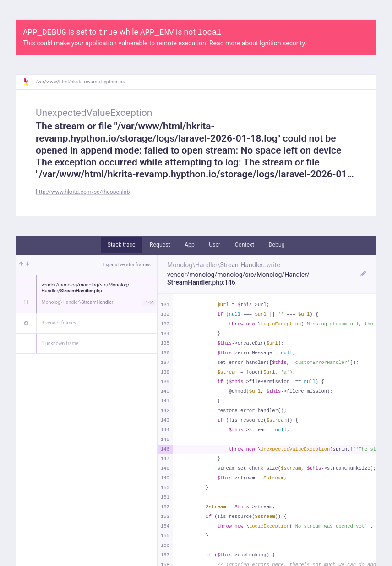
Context (245, 245)
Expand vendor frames (127, 265)
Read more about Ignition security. (258, 43)
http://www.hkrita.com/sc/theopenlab (83, 192)
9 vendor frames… (61, 323)
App (190, 245)
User (215, 245)
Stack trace (121, 245)
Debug (277, 245)
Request (160, 245)
